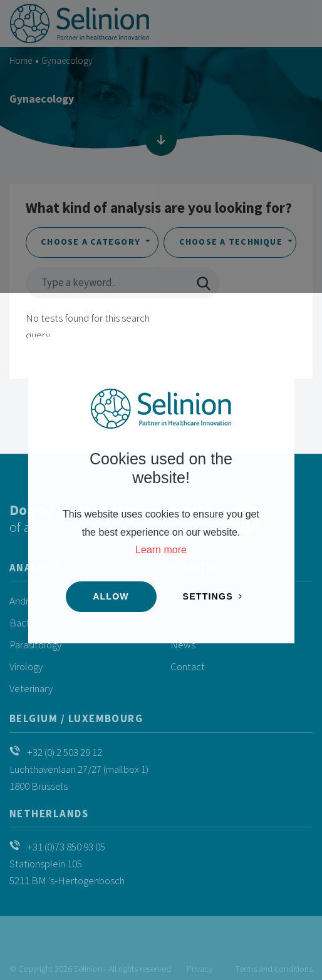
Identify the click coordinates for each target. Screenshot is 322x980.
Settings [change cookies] (208, 596)
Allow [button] (111, 596)
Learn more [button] (161, 550)
